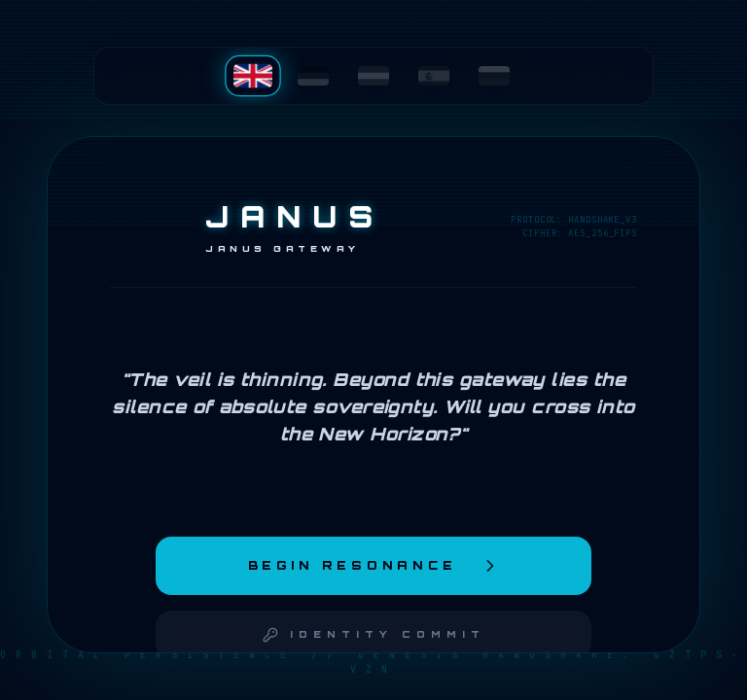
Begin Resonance (374, 566)
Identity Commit (374, 635)
